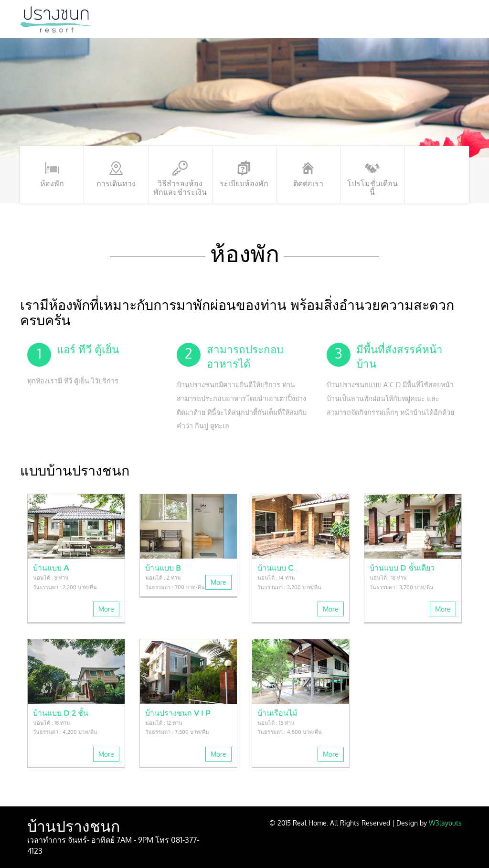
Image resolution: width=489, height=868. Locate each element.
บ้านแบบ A (51, 568)
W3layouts (445, 823)
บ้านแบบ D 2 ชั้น (61, 713)
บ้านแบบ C (276, 568)
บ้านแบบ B (163, 568)
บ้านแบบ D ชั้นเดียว (402, 568)
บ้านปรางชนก (74, 826)
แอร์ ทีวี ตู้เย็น (88, 349)
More (106, 609)
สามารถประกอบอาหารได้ (245, 356)
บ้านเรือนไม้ (277, 713)
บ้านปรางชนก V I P (178, 713)
